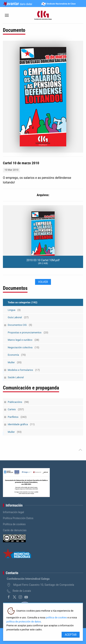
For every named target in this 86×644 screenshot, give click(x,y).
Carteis (16, 409)
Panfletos (17, 417)
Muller (15, 362)
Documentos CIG (20, 325)
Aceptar (71, 635)
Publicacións (18, 402)
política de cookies (56, 617)
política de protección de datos (24, 622)
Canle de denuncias (15, 530)
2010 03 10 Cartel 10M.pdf (43, 262)
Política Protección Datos (18, 518)
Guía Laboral (18, 317)
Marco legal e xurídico (23, 340)
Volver (43, 282)
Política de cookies (14, 524)
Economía (17, 355)
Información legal (13, 512)
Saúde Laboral (16, 377)
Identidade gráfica (21, 424)
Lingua (14, 310)
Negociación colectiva (23, 347)
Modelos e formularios (24, 370)
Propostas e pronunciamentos (28, 332)
